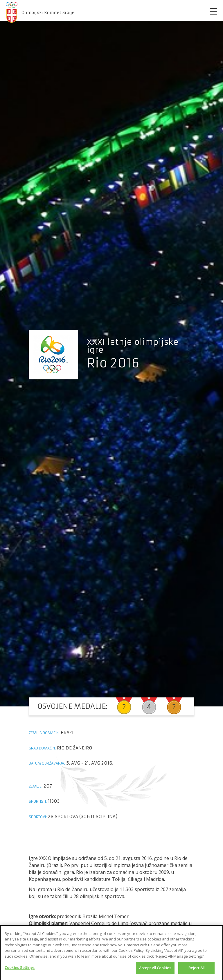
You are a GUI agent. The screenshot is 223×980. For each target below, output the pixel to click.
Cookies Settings (20, 969)
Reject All (196, 970)
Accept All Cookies (155, 970)
